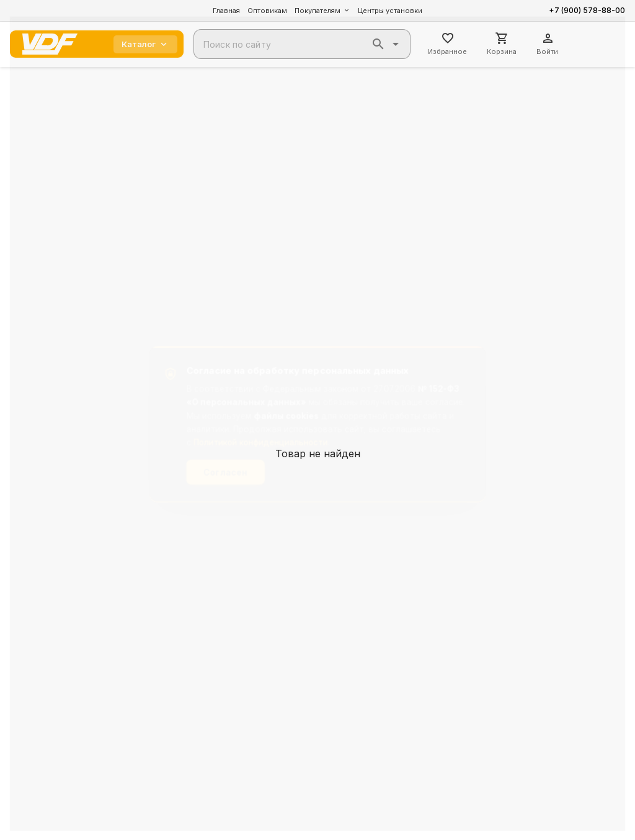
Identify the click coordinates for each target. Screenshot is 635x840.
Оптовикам (267, 11)
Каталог (145, 44)
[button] (378, 44)
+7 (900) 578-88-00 (587, 10)
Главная (226, 11)
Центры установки (390, 11)
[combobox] (302, 44)
